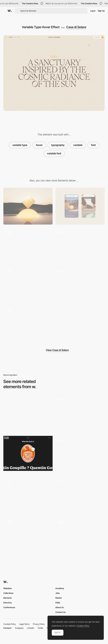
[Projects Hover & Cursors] (80, 413)
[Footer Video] (28, 285)
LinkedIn (31, 628)
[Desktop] (28, 206)
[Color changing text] (80, 495)
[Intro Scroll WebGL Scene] (80, 246)
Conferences (9, 607)
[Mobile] (80, 206)
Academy (60, 588)
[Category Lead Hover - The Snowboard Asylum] (80, 536)
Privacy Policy (39, 624)
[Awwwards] (10, 11)
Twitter (40, 628)
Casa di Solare (76, 27)
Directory (8, 603)
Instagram (19, 628)
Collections (8, 593)
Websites (8, 588)
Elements (8, 598)
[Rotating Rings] (80, 285)
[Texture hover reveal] (28, 495)
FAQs (58, 603)
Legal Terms (24, 624)
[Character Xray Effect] (28, 246)
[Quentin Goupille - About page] (28, 453)
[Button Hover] (80, 454)
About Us (60, 607)
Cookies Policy (10, 624)
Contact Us (60, 612)
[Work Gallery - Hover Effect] (28, 536)
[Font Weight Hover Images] (28, 325)
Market (59, 598)
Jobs (58, 593)
